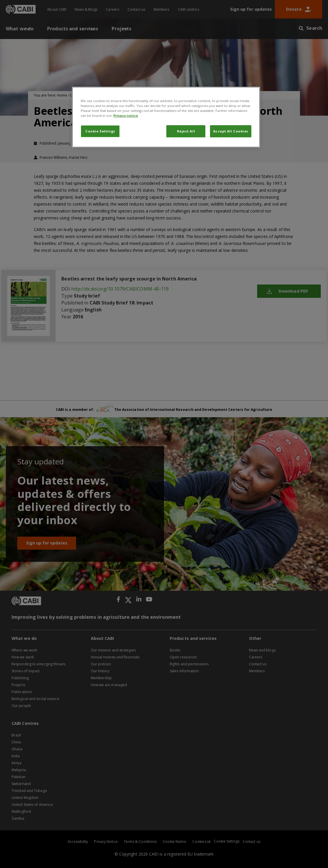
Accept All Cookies (231, 131)
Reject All (186, 131)
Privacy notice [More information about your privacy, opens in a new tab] (126, 116)
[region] (166, 117)
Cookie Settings (100, 131)
